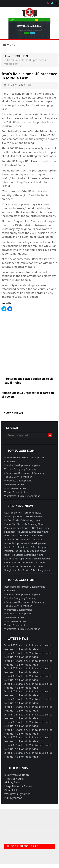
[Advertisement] (29, 344)
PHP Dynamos (13, 798)
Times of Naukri (14, 779)
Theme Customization (16, 492)
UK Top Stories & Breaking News (22, 520)
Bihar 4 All (11, 790)
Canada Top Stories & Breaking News (25, 562)
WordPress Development (18, 481)
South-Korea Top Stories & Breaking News (27, 559)
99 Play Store (12, 782)
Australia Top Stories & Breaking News (25, 543)
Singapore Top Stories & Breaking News (26, 532)
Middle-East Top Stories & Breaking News (27, 547)
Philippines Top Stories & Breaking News (26, 528)
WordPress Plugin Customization (22, 496)
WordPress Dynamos (17, 794)
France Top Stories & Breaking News (24, 524)
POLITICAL (22, 56)
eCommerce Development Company (24, 473)
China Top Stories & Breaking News (24, 566)
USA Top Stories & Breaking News (23, 513)
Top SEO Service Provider (18, 477)
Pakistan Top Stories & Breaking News (25, 551)
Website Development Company (22, 465)
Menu (9, 45)
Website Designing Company (20, 469)
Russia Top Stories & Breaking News (24, 535)
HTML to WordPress (15, 488)
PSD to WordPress (14, 484)
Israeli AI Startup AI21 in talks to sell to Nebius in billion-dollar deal (28, 647)
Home (8, 56)
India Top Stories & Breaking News (23, 516)
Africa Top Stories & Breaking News (24, 539)
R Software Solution (16, 775)
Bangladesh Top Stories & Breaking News (27, 570)
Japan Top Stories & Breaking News (23, 555)
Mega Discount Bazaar (18, 786)
